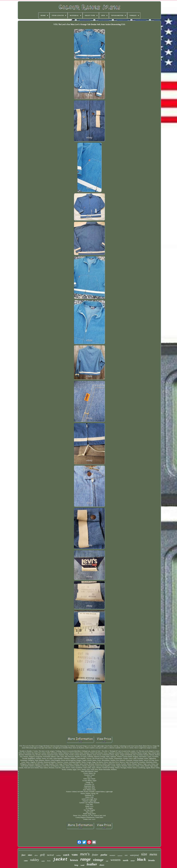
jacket (60, 859)
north (126, 860)
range (86, 859)
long (76, 865)
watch (66, 855)
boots (49, 861)
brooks (152, 860)
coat (107, 861)
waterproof (134, 855)
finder (95, 855)
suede (43, 861)
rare (126, 855)
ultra (36, 855)
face (24, 855)
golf (42, 855)
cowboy (58, 855)
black (142, 859)
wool (82, 865)
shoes (102, 865)
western (115, 860)
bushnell (120, 856)
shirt (30, 855)
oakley (35, 860)
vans (75, 855)
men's (85, 854)
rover (133, 861)
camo (26, 861)
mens (153, 854)
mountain (112, 855)
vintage (98, 860)
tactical (50, 855)
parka (104, 855)
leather (92, 864)
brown (74, 860)
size (144, 854)
